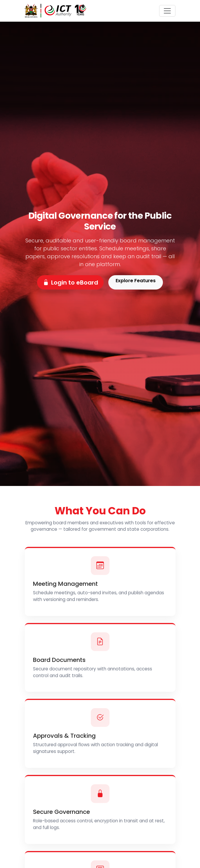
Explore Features (136, 281)
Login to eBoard (71, 283)
